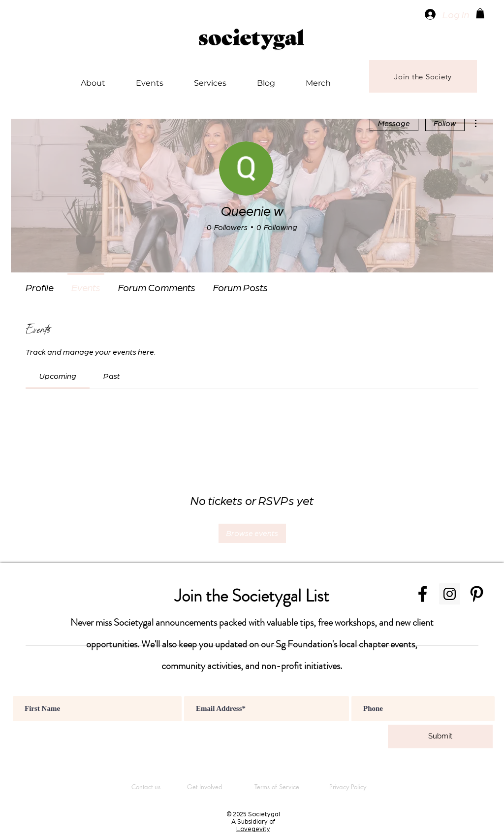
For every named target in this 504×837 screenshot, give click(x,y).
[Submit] (440, 737)
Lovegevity (253, 828)
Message (394, 123)
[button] (480, 13)
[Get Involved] (205, 787)
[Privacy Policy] (347, 787)
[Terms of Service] (277, 787)
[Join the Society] (423, 76)
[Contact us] (146, 787)
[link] (58, 376)
